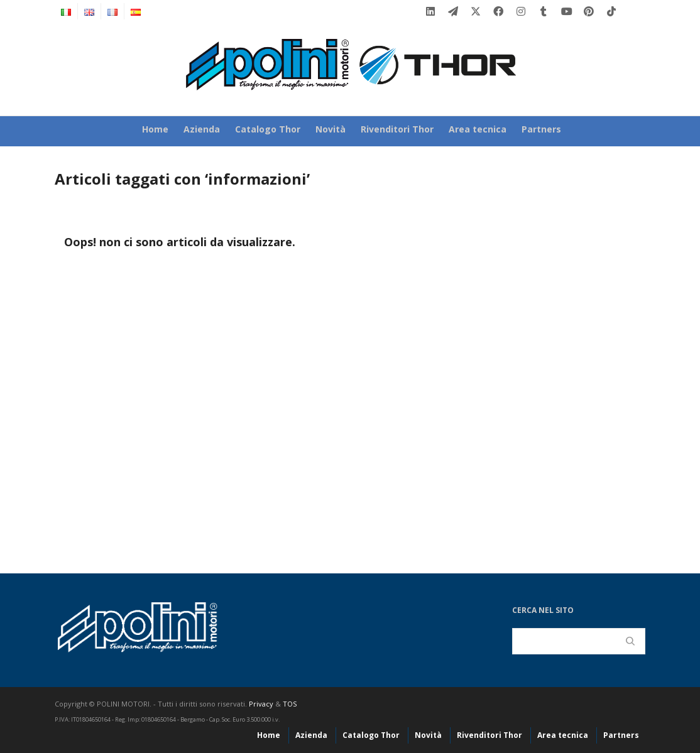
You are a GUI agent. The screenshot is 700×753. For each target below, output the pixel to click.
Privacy (261, 704)
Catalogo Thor (268, 129)
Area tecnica (478, 129)
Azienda (202, 129)
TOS (290, 704)
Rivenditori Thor (397, 129)
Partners (541, 129)
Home (155, 129)
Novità (331, 129)
